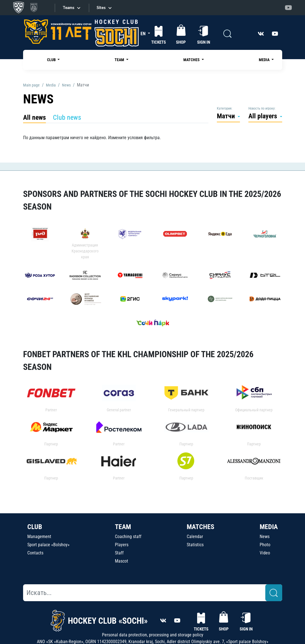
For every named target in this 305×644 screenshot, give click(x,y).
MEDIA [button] (265, 60)
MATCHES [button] (192, 60)
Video (265, 553)
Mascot (122, 561)
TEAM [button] (120, 60)
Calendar (195, 537)
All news (34, 117)
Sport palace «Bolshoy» (48, 545)
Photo (265, 545)
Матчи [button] (227, 116)
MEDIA (269, 527)
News (265, 537)
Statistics (195, 545)
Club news (67, 117)
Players (122, 545)
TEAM (123, 527)
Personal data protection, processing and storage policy (153, 635)
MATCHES (201, 527)
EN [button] (144, 34)
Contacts (35, 553)
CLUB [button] (52, 60)
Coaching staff (128, 537)
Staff (119, 553)
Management (39, 537)
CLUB (35, 527)
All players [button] (264, 116)
